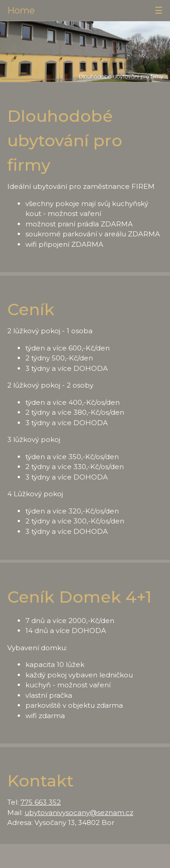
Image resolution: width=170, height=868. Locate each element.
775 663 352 (41, 802)
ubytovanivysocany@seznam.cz (79, 813)
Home (21, 10)
